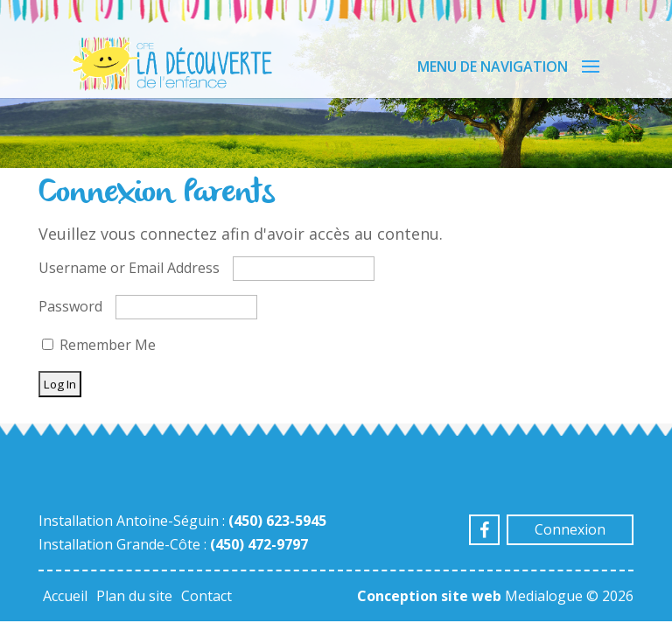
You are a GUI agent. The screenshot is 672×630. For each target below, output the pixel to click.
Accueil (65, 596)
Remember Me (99, 345)
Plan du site (134, 596)
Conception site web (429, 596)
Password (70, 306)
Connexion (570, 529)
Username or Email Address (129, 268)
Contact (206, 596)
